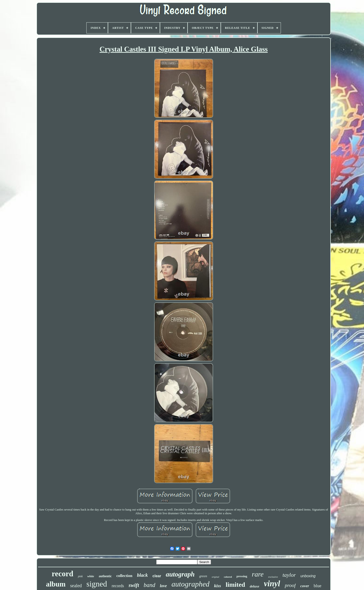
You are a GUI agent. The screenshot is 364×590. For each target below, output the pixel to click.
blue (317, 586)
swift (134, 585)
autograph (180, 574)
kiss (218, 586)
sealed (76, 586)
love (163, 586)
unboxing (308, 576)
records (118, 586)
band (149, 585)
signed (97, 584)
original (215, 577)
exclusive (273, 577)
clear (157, 576)
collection (124, 576)
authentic (105, 576)
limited (235, 585)
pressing (242, 576)
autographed (191, 584)
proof (290, 585)
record (63, 574)
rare (258, 574)
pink (80, 576)
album (56, 584)
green (203, 576)
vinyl (272, 584)
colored (228, 577)
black (142, 575)
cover (305, 586)
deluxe (255, 586)
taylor (289, 575)
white (91, 576)
